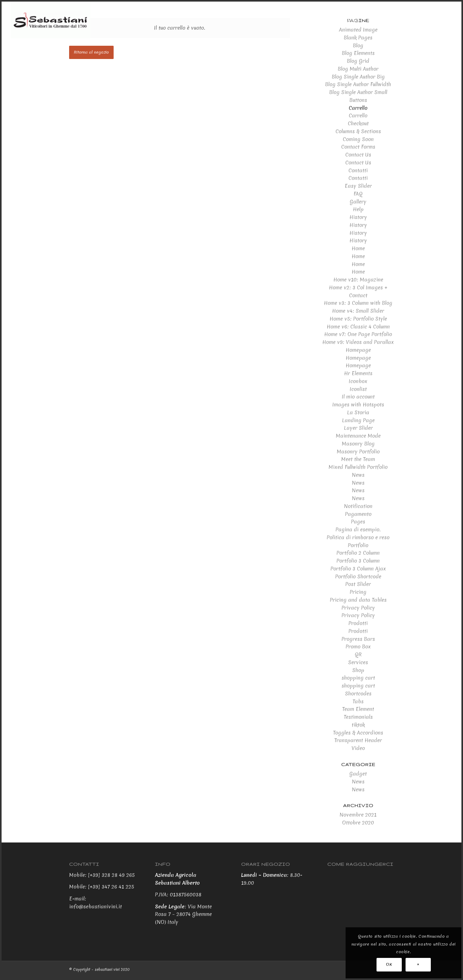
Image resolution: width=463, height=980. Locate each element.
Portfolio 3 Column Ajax (358, 569)
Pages (358, 522)
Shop (358, 670)
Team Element (358, 709)
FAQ (358, 194)
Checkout (358, 123)
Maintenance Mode (358, 436)
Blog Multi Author (358, 69)
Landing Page (358, 420)
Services (358, 662)
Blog (358, 45)
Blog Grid (358, 61)
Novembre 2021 (358, 815)
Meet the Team (358, 459)
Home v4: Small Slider (358, 311)
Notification (358, 506)
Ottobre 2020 (358, 823)
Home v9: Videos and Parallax (358, 342)
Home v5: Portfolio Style (358, 319)
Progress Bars (358, 639)
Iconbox (358, 381)
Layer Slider (358, 428)
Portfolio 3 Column (358, 561)
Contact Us (358, 155)
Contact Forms (358, 147)
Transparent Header (358, 740)
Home (358, 248)
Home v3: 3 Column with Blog (358, 303)
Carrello (358, 108)
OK (389, 964)
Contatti (358, 170)
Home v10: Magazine (358, 280)
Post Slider (358, 584)
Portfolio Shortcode (358, 576)
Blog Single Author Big (358, 77)
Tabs (358, 701)
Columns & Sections (358, 131)
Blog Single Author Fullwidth (358, 84)
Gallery (358, 202)
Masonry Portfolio (358, 452)
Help (358, 209)
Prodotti (358, 623)
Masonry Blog (358, 444)
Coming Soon (358, 139)
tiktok (358, 725)
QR (358, 654)
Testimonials (358, 717)
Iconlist (358, 389)
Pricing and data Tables (358, 600)
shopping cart (358, 678)
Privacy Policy (358, 608)
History (358, 217)
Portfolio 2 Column (358, 553)
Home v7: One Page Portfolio (358, 334)
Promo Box (358, 646)
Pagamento (358, 514)
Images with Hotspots (358, 404)
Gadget (358, 774)
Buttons (358, 100)
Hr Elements (358, 373)
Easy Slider (358, 186)
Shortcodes (358, 694)
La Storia (358, 412)
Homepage (358, 350)
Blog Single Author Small (358, 92)
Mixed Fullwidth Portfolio (358, 467)
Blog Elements (358, 53)
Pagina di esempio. (358, 529)
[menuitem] (306, 20)
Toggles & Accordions (358, 733)
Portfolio (358, 545)
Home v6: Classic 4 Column (358, 327)
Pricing (358, 592)
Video (358, 748)
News (358, 475)
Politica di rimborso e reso (358, 537)
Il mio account (358, 397)
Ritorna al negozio (91, 52)
